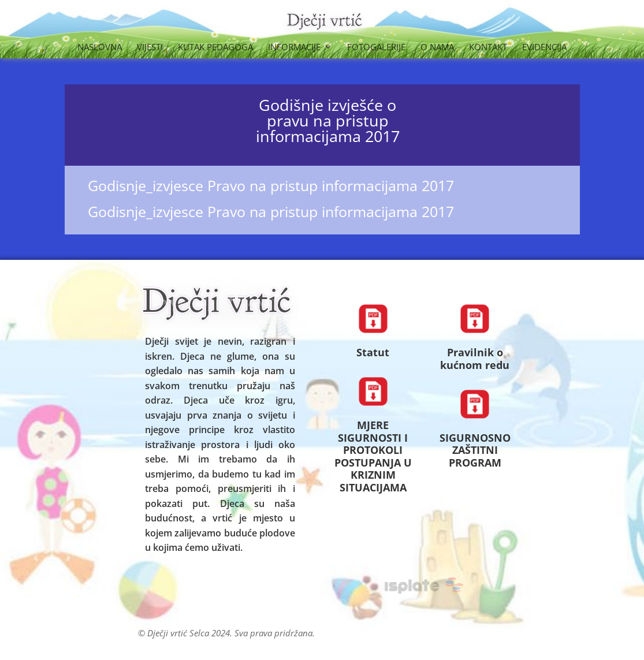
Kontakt (488, 48)
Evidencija (544, 48)
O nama (437, 48)
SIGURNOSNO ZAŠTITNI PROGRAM (475, 450)
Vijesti (150, 48)
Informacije (294, 48)
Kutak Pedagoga (215, 48)
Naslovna (100, 48)
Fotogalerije (376, 48)
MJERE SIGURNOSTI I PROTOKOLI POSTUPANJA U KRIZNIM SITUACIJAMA (373, 456)
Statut (373, 352)
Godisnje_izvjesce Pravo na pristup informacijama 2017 (271, 185)
